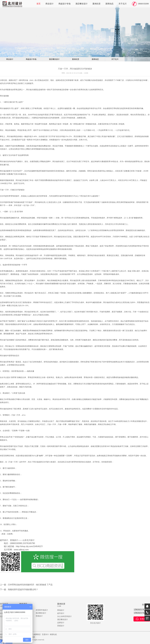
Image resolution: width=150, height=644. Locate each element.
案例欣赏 (96, 4)
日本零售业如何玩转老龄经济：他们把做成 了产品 (30, 585)
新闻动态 (109, 4)
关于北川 (122, 4)
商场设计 (61, 610)
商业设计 (49, 4)
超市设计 (61, 613)
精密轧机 (53, 634)
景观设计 (39, 616)
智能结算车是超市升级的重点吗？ (23, 589)
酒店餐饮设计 (81, 4)
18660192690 (143, 4)
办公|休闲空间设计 (64, 616)
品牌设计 (61, 623)
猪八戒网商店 (35, 634)
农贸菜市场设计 (42, 610)
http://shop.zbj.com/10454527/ (29, 546)
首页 (38, 4)
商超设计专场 (64, 4)
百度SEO (45, 634)
